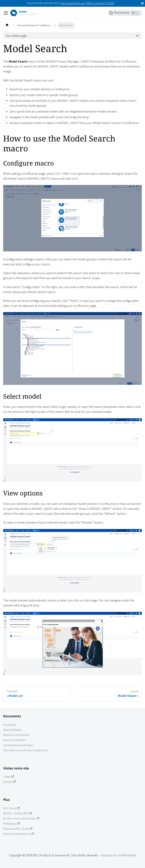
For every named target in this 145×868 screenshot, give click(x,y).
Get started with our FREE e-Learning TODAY (88, 3)
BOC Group (11, 808)
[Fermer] (142, 3)
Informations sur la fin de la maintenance (25, 750)
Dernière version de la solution (21, 818)
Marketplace (11, 824)
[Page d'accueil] (7, 25)
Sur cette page (16, 36)
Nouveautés (10, 725)
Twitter (9, 777)
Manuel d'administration (16, 735)
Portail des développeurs (19, 834)
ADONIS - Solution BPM (18, 813)
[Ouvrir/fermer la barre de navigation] (6, 13)
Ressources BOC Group (18, 829)
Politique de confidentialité (118, 855)
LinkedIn (9, 782)
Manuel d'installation (14, 740)
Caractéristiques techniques (18, 745)
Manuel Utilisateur (13, 730)
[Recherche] (125, 13)
